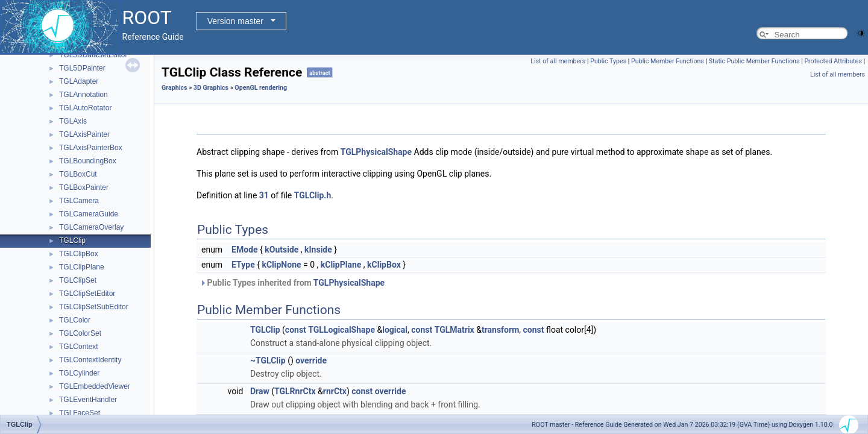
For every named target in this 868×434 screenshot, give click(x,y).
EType (243, 265)
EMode (244, 250)
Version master (235, 21)
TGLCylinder (79, 373)
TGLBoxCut (78, 174)
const (296, 330)
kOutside (281, 250)
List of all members (558, 61)
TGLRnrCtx (295, 391)
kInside (318, 250)
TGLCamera (79, 201)
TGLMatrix (454, 330)
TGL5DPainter (82, 68)
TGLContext (79, 347)
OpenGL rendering (261, 88)
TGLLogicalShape (341, 330)
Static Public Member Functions (754, 61)
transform (500, 330)
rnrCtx (335, 391)
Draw (260, 391)
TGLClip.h (313, 195)
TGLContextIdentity (90, 360)
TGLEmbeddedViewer (95, 386)
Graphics (175, 88)
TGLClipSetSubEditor (94, 307)
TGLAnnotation (83, 95)
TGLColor (75, 320)
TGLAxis (73, 121)
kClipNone (281, 265)
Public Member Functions (668, 61)
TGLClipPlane (82, 267)
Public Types (608, 61)
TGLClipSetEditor (87, 294)
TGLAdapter (79, 81)
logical (395, 330)
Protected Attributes (833, 61)
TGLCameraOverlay (91, 227)
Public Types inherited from (292, 283)
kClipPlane (341, 265)
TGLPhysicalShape (376, 152)
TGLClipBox (79, 254)
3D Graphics (211, 88)
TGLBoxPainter (84, 187)
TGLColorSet (80, 333)
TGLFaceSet (80, 413)
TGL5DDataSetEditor (93, 55)
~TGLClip (268, 360)
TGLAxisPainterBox (91, 148)
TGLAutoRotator (85, 108)
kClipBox (384, 265)
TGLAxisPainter (84, 134)
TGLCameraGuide (89, 214)
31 (264, 195)
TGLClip (72, 241)
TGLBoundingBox (88, 161)
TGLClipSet (78, 280)
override (311, 360)
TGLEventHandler (88, 400)
